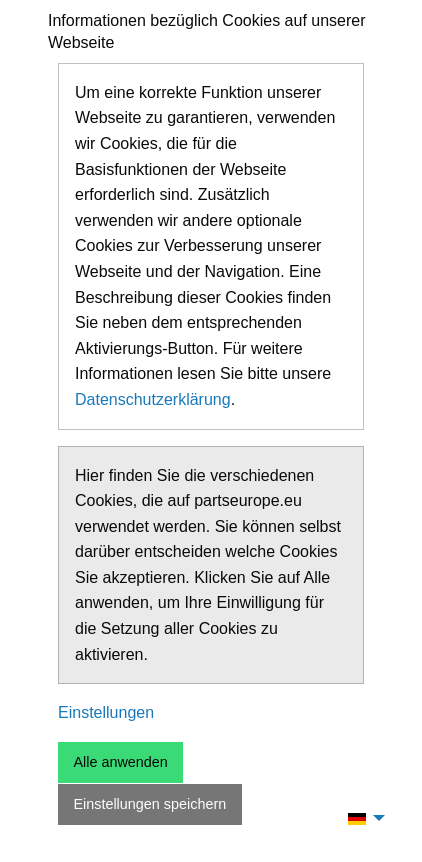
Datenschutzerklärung (153, 399)
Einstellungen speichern (149, 804)
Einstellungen (106, 712)
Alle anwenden (120, 762)
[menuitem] (361, 818)
